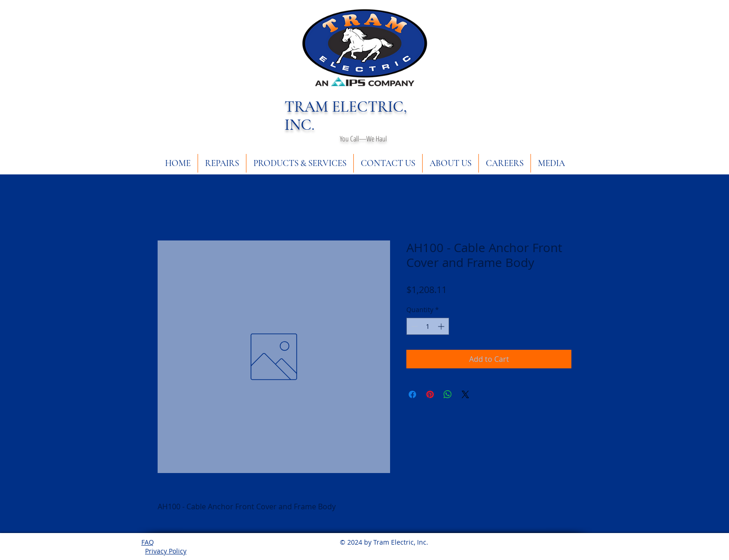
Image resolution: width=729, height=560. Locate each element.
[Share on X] (465, 394)
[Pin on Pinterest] (430, 394)
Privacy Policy (166, 551)
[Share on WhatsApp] (448, 394)
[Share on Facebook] (412, 394)
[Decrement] (414, 326)
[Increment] (442, 326)
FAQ (148, 542)
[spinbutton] (428, 326)
